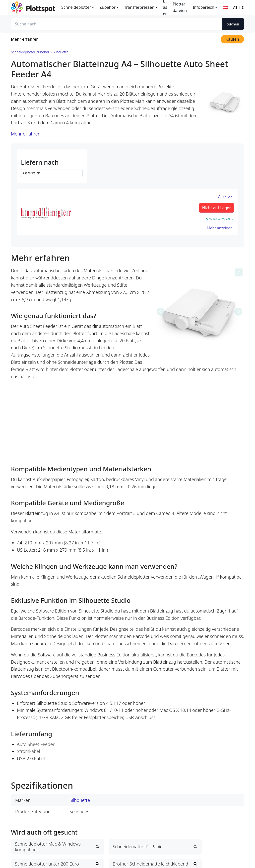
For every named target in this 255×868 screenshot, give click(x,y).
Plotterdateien (180, 7)
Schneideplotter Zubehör (30, 52)
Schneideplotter (76, 7)
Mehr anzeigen (220, 228)
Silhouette (80, 800)
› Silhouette (60, 52)
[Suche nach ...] (116, 24)
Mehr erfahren (25, 39)
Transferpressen (139, 7)
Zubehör (108, 7)
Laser (165, 7)
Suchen (233, 24)
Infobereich (203, 7)
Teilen (225, 197)
